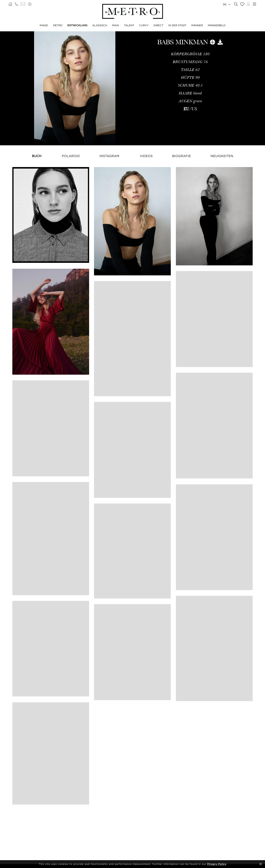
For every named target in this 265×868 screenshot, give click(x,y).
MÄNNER (197, 25)
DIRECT (158, 25)
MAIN (115, 25)
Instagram (109, 156)
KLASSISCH (100, 25)
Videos (146, 156)
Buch (37, 156)
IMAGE (44, 25)
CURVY (144, 25)
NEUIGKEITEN (222, 156)
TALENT (129, 25)
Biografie (182, 156)
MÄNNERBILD (217, 25)
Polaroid (71, 156)
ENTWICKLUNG (77, 25)
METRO (58, 25)
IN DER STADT (177, 25)
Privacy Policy (217, 864)
